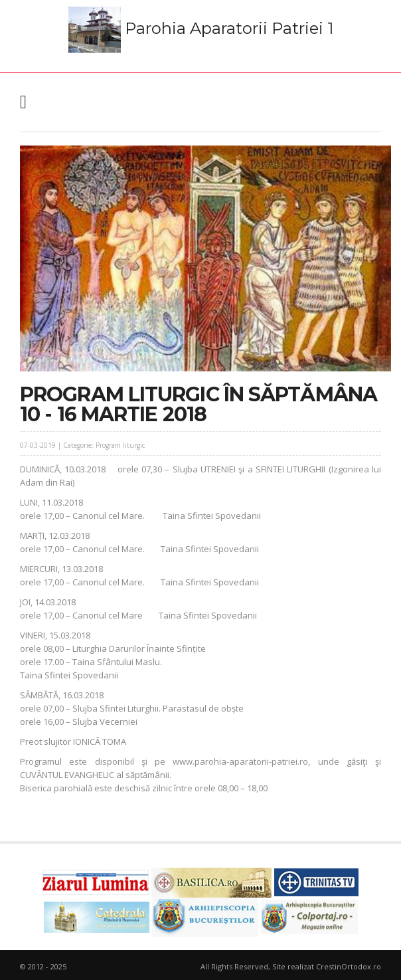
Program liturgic (120, 445)
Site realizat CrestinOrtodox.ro (327, 966)
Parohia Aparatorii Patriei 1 (201, 30)
